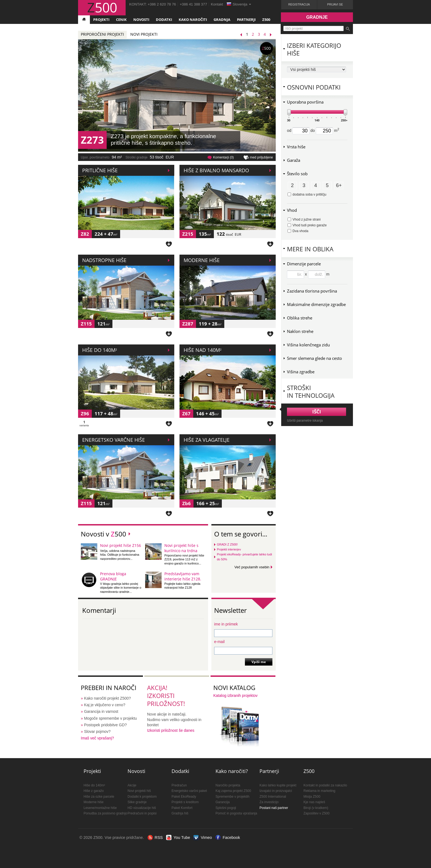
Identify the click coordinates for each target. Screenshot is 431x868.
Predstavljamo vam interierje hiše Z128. (183, 576)
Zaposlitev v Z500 (317, 813)
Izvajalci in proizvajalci (276, 791)
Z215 (188, 234)
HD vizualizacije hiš (142, 808)
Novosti (141, 20)
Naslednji (272, 35)
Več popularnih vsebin (252, 567)
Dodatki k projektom (142, 797)
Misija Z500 (312, 797)
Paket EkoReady (184, 797)
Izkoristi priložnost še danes (171, 730)
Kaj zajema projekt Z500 (233, 791)
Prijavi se (335, 4)
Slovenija (240, 4)
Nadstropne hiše (104, 260)
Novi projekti (144, 34)
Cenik (121, 20)
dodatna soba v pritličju (307, 194)
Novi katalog (234, 688)
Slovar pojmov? (97, 731)
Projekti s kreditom (185, 802)
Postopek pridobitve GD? (106, 725)
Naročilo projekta (228, 785)
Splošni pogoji (226, 808)
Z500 (266, 20)
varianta (84, 424)
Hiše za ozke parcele (99, 797)
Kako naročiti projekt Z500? (107, 698)
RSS (159, 838)
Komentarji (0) (223, 157)
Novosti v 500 (103, 534)
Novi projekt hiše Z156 (121, 545)
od (298, 130)
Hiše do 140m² (100, 350)
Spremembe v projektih (232, 797)
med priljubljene (261, 157)
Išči (348, 29)
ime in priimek (226, 624)
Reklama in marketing (319, 791)
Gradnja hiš (180, 813)
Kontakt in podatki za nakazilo (325, 785)
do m (325, 130)
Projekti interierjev (229, 549)
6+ (339, 185)
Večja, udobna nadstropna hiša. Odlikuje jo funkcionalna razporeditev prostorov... (120, 555)
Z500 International (273, 797)
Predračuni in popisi (142, 813)
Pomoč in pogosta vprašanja (236, 813)
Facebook (231, 838)
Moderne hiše (202, 260)
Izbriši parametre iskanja (305, 421)
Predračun (179, 785)
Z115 (86, 324)
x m (317, 274)
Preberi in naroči (109, 688)
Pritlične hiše (100, 170)
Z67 (186, 414)
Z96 (85, 414)
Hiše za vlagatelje (207, 440)
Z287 (188, 324)
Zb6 (187, 503)
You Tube (182, 838)
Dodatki (164, 20)
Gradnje (317, 17)
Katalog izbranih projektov (235, 695)
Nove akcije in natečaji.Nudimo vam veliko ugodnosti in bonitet (174, 720)
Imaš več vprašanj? (97, 738)
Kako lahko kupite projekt (278, 785)
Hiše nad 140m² (202, 350)
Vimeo (206, 838)
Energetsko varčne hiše (114, 440)
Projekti (101, 20)
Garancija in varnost (101, 711)
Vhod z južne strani (304, 219)
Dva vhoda (298, 231)
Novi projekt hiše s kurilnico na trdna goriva (181, 551)
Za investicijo (269, 802)
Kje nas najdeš (314, 802)
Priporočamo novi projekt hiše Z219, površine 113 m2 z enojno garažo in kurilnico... (184, 559)
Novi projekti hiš (139, 791)
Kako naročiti (193, 20)
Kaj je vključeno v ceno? (105, 705)
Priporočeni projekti (102, 34)
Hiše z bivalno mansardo (216, 170)
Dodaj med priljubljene (169, 244)
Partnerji (246, 20)
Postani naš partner (274, 808)
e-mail (219, 642)
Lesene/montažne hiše (100, 808)
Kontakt (217, 4)
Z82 (85, 234)
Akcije (132, 785)
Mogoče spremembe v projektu (110, 718)
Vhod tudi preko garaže (307, 225)
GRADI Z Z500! (227, 544)
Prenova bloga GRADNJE (113, 576)
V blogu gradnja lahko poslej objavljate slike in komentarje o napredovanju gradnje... (121, 588)
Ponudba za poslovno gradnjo (105, 813)
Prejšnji (242, 35)
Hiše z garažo (94, 791)
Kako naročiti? (232, 771)
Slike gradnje (137, 802)
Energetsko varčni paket (189, 791)
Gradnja (222, 20)
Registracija (299, 4)
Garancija (223, 802)
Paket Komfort (182, 808)
